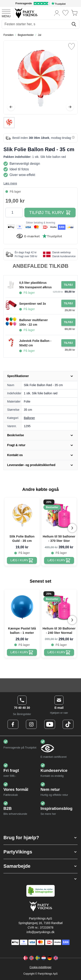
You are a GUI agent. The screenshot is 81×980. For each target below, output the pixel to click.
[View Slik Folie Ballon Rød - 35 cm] (9, 123)
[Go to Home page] (26, 13)
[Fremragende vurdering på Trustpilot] (40, 3)
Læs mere (10, 183)
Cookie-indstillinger (40, 967)
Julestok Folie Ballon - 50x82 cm (35, 343)
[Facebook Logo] (13, 724)
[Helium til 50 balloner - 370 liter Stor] (59, 560)
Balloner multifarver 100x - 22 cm (33, 322)
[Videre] (70, 107)
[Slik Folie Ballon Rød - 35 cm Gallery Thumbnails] (9, 123)
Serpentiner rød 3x (33, 304)
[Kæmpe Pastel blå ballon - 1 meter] (22, 652)
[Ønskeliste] (65, 13)
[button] (40, 838)
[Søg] (74, 24)
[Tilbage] (11, 107)
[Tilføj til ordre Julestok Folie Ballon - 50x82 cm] (68, 343)
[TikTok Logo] (68, 724)
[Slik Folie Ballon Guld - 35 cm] (22, 560)
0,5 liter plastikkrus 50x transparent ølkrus (35, 285)
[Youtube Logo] (50, 724)
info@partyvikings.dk (40, 932)
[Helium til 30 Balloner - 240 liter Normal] (59, 652)
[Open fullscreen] (40, 77)
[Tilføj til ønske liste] (71, 46)
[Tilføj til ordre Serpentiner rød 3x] (68, 303)
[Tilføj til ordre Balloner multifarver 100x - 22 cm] (68, 322)
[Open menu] (6, 13)
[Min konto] (57, 13)
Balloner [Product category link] (29, 418)
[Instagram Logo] (31, 724)
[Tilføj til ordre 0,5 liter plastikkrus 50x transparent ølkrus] (68, 285)
